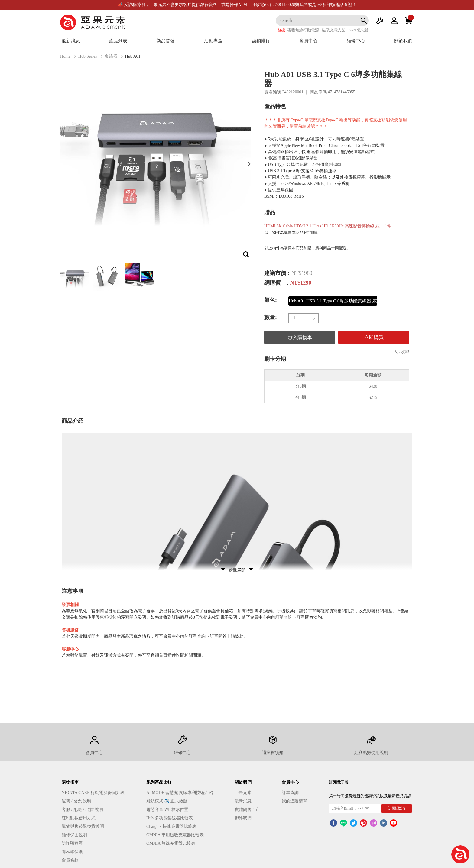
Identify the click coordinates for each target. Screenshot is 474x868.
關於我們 (403, 41)
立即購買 (374, 337)
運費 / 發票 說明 (76, 801)
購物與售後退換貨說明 (83, 826)
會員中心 (308, 41)
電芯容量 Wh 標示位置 (167, 810)
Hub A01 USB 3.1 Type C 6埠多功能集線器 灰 (333, 301)
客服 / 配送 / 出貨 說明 (82, 810)
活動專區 (213, 41)
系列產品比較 (159, 782)
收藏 (402, 352)
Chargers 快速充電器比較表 (171, 826)
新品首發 (166, 41)
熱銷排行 (261, 41)
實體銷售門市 (247, 810)
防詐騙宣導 (72, 843)
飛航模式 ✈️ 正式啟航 (167, 801)
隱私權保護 (72, 852)
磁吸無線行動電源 (303, 30)
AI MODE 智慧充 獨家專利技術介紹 (180, 793)
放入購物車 (300, 337)
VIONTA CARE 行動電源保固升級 (93, 793)
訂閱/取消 (397, 808)
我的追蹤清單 (294, 801)
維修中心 (356, 41)
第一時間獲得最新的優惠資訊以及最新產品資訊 (370, 796)
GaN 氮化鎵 (359, 30)
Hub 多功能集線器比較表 (170, 818)
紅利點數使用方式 (79, 818)
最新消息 (71, 41)
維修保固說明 (74, 835)
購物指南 (70, 782)
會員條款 (70, 860)
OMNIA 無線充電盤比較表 (171, 843)
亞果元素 (243, 793)
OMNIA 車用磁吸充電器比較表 (175, 835)
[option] (155, 164)
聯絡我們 (243, 818)
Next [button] (249, 164)
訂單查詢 (290, 793)
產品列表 (118, 41)
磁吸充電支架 (334, 30)
